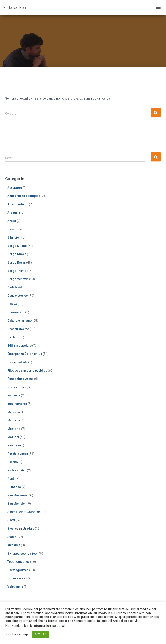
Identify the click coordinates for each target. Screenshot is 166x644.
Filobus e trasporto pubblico (27, 371)
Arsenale (14, 212)
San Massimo (17, 495)
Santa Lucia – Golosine (24, 512)
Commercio (16, 312)
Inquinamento (17, 404)
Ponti (11, 479)
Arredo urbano (18, 204)
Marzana (14, 412)
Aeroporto (15, 188)
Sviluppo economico (22, 554)
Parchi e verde (18, 454)
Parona (13, 462)
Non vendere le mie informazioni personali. (36, 626)
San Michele (16, 504)
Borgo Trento (17, 271)
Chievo (12, 304)
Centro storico (18, 296)
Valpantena (15, 587)
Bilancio (13, 237)
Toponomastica (18, 562)
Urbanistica (15, 578)
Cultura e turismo (20, 321)
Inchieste (14, 395)
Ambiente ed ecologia (23, 196)
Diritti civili (15, 337)
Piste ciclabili (17, 470)
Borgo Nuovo (17, 254)
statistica (14, 545)
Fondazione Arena (20, 379)
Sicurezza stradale (21, 529)
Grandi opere (17, 387)
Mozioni (13, 437)
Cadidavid (15, 287)
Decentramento (18, 329)
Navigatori (15, 445)
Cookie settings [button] (18, 634)
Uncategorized (18, 570)
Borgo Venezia (18, 279)
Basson (13, 229)
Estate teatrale (17, 362)
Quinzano (14, 487)
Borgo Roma (16, 262)
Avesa (12, 221)
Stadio (12, 537)
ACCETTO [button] (40, 634)
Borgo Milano (17, 246)
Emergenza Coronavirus (25, 354)
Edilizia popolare (19, 346)
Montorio (14, 429)
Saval (11, 520)
